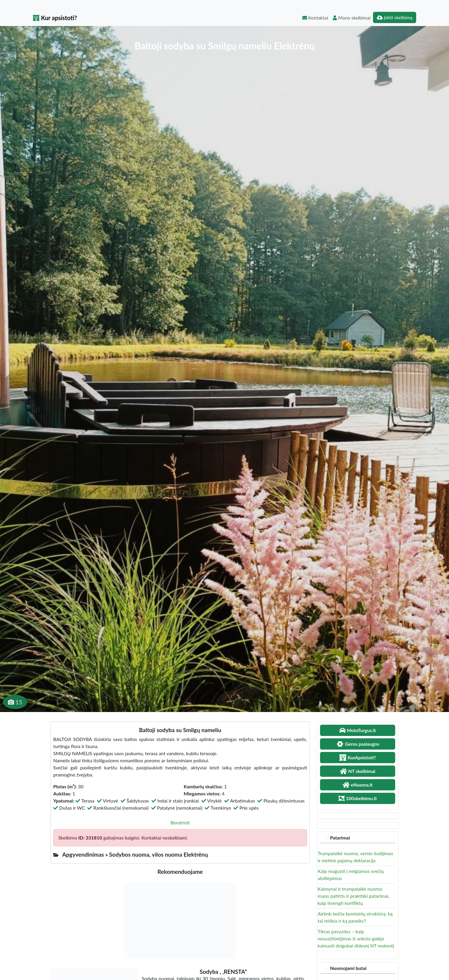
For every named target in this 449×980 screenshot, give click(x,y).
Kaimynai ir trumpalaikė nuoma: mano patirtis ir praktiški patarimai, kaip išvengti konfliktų (353, 896)
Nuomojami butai (348, 968)
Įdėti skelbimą (395, 17)
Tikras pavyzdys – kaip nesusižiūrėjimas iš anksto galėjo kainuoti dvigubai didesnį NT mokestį (356, 938)
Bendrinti (180, 822)
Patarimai (340, 838)
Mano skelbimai (352, 18)
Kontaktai (315, 18)
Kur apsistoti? (55, 18)
